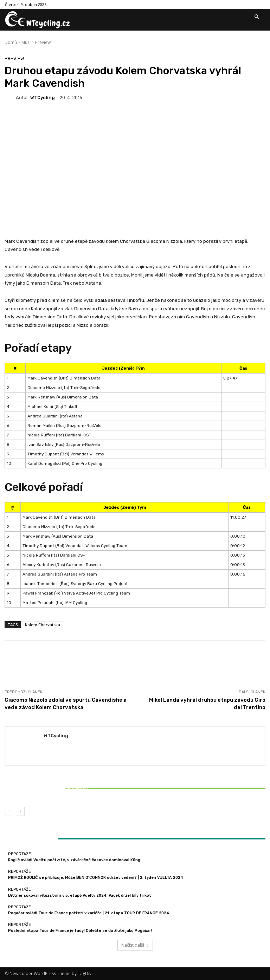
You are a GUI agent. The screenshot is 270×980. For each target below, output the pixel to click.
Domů (11, 42)
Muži (26, 42)
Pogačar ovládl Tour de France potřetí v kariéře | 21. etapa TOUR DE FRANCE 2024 (89, 913)
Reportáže (47, 783)
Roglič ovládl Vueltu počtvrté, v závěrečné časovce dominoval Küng (74, 860)
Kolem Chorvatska (43, 625)
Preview (43, 42)
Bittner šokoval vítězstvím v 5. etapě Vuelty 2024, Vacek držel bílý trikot (48, 792)
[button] (257, 17)
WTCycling (43, 98)
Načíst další (135, 945)
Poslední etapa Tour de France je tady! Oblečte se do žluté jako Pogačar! (80, 931)
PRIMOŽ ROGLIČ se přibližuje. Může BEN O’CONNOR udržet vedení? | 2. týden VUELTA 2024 (96, 878)
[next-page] (20, 811)
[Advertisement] (135, 181)
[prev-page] (9, 811)
